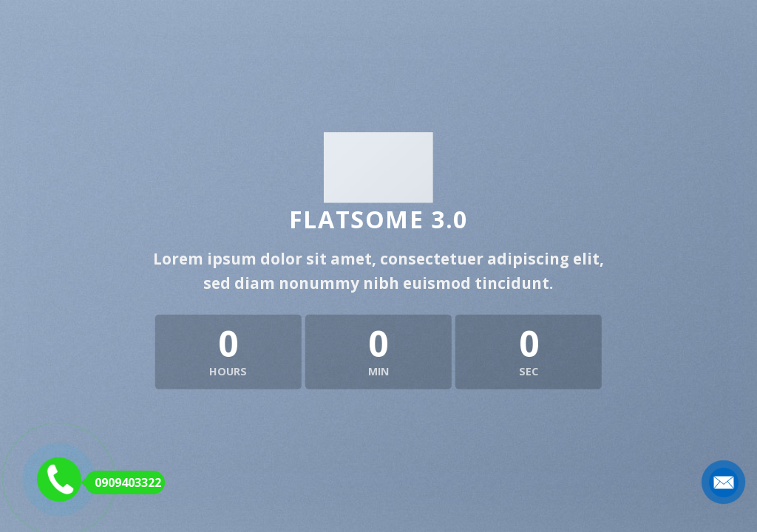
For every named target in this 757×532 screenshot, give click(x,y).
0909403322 (123, 482)
